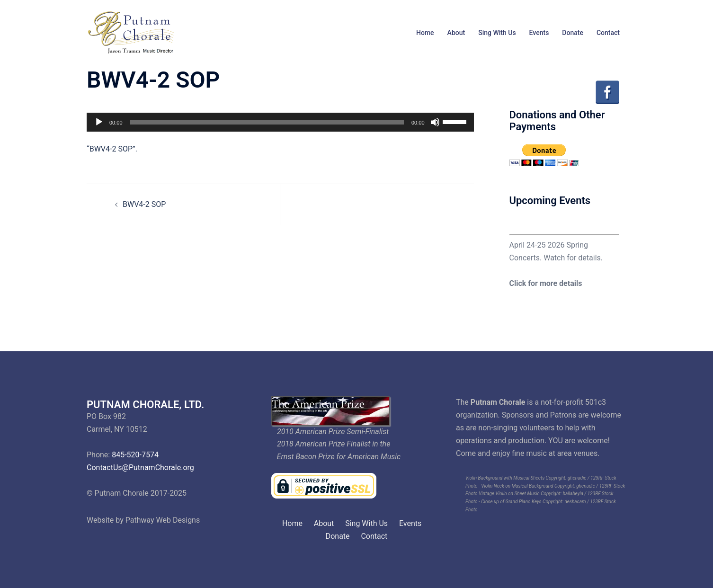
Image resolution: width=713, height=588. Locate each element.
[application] (280, 122)
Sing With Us (497, 33)
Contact (608, 33)
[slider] (267, 122)
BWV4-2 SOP (144, 204)
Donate (573, 33)
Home (425, 33)
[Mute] (435, 122)
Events (539, 33)
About (456, 33)
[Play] (99, 122)
